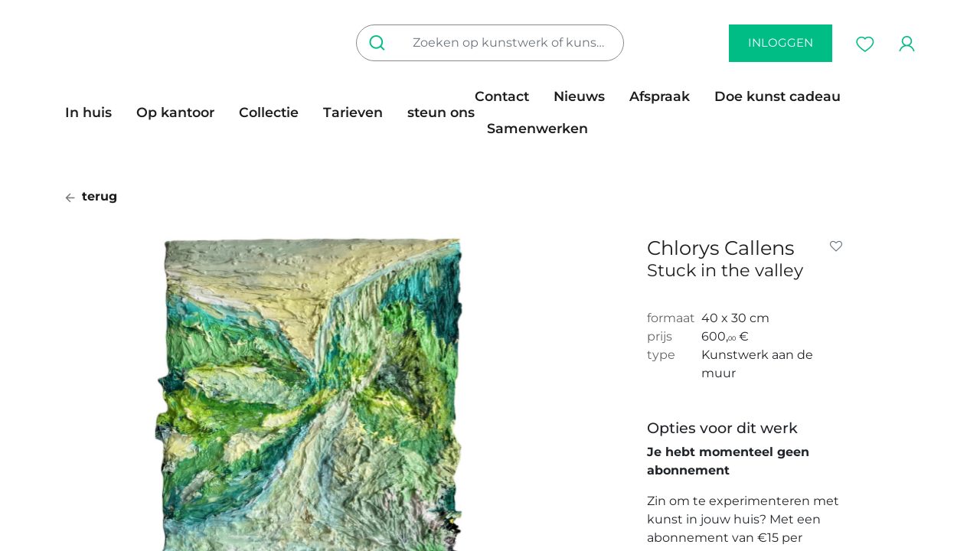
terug (91, 196)
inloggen (781, 42)
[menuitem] (95, 112)
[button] (839, 246)
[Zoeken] (380, 43)
